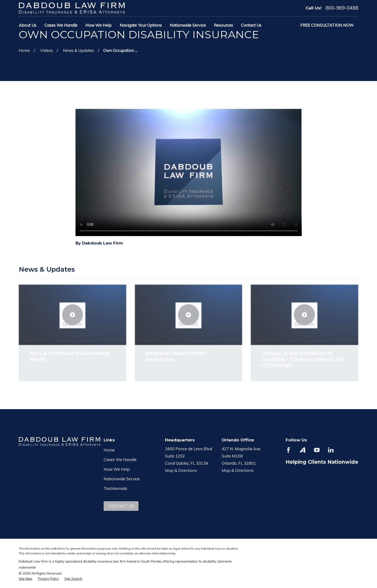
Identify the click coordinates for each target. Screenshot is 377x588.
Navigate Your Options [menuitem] (141, 25)
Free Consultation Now (327, 25)
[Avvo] (303, 450)
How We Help (117, 469)
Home (109, 450)
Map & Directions (181, 470)
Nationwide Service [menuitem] (188, 25)
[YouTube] (317, 450)
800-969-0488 (342, 8)
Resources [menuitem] (223, 25)
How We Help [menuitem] (98, 25)
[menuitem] (25, 579)
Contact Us (121, 506)
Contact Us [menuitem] (251, 25)
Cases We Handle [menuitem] (61, 25)
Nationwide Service (122, 479)
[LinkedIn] (331, 450)
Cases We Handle (120, 460)
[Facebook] (288, 450)
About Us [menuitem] (28, 25)
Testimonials (115, 488)
